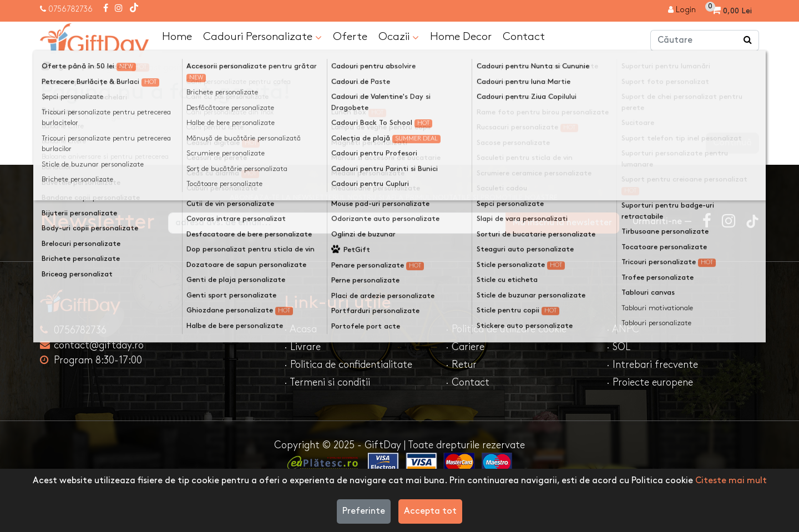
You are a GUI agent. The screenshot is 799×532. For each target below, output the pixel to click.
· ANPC (623, 329)
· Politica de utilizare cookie (506, 329)
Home (177, 37)
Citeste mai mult (731, 481)
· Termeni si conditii (327, 382)
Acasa (63, 68)
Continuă (732, 143)
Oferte (350, 37)
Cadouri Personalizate (262, 37)
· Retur (461, 365)
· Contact (467, 382)
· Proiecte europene (650, 382)
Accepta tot (430, 511)
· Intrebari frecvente (652, 365)
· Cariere (465, 347)
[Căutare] (748, 40)
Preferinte (364, 511)
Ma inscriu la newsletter (562, 223)
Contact (524, 37)
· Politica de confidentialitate (348, 365)
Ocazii (399, 37)
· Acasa (300, 329)
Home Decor (461, 37)
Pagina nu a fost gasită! (143, 68)
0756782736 (70, 9)
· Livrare (302, 347)
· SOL (618, 347)
